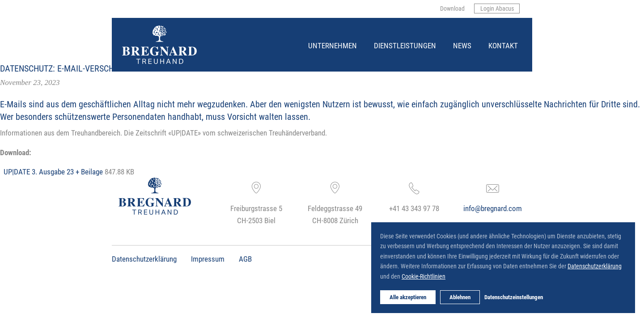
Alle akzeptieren (408, 297)
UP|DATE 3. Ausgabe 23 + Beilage (53, 172)
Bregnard (123, 26)
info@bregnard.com (493, 208)
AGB (245, 259)
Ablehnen (460, 297)
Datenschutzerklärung (144, 259)
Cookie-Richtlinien (424, 276)
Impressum (208, 259)
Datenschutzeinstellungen (514, 297)
